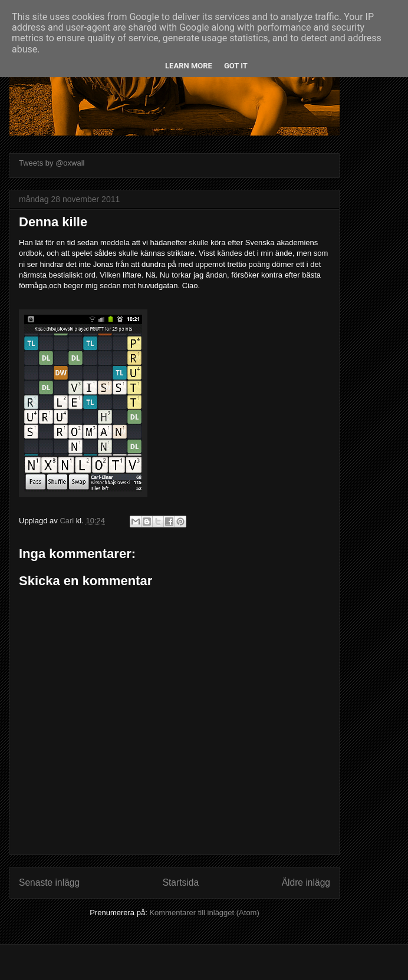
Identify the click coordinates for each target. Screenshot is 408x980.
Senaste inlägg (49, 882)
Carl (68, 521)
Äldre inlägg (306, 882)
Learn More (189, 66)
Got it (236, 66)
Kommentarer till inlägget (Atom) (204, 913)
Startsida (181, 882)
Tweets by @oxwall (52, 163)
